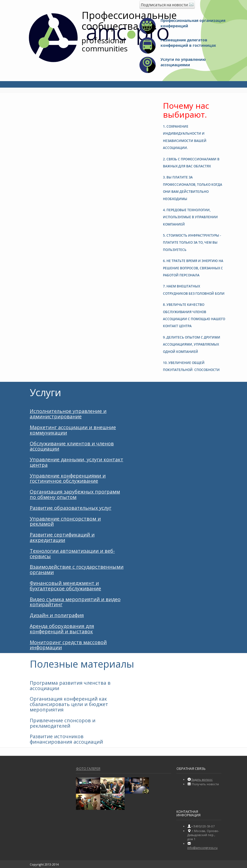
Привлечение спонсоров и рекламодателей (63, 723)
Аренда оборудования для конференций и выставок (62, 629)
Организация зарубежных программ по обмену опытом (75, 494)
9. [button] (192, 344)
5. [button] (192, 243)
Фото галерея (88, 769)
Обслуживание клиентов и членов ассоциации (72, 446)
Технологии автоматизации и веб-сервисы (72, 554)
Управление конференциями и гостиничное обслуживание (68, 478)
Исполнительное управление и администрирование (68, 414)
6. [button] (193, 268)
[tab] (194, 136)
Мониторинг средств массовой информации (68, 645)
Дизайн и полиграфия (57, 615)
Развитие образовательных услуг (71, 508)
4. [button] (190, 217)
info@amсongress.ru (202, 848)
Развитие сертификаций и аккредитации (62, 537)
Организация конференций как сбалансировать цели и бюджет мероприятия (69, 704)
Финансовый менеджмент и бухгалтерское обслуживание (65, 586)
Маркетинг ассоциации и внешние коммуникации (73, 430)
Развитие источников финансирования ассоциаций (66, 739)
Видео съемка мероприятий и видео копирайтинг (75, 602)
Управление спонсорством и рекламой (65, 521)
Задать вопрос (202, 779)
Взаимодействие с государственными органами (77, 569)
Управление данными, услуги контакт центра (76, 462)
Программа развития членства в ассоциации (70, 685)
